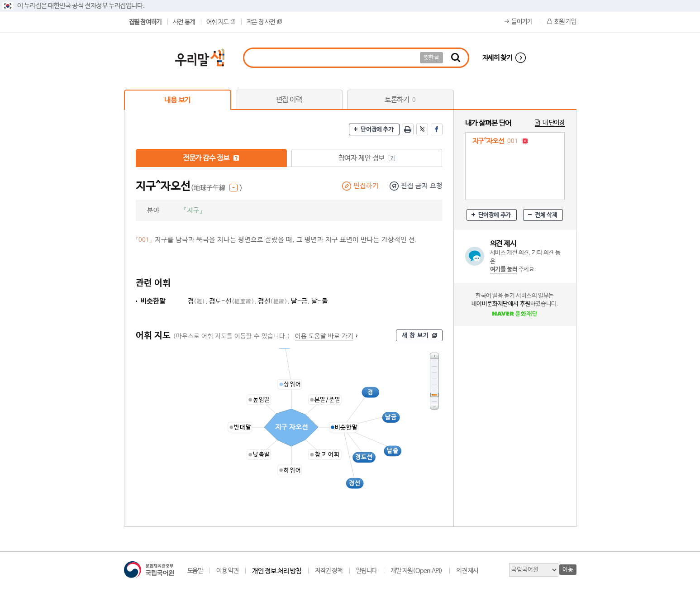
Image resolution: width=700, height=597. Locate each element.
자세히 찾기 (497, 58)
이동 (568, 570)
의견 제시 (467, 571)
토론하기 (400, 100)
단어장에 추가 (377, 130)
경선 (273, 301)
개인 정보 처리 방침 (277, 571)
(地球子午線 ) (217, 188)
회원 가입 (565, 22)
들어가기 (522, 22)
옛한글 (431, 58)
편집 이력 (289, 100)
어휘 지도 (221, 22)
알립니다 (367, 571)
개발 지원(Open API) (417, 571)
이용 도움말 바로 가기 (324, 336)
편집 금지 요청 (422, 186)
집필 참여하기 (145, 22)
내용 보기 (177, 100)
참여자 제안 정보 (367, 158)
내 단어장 (554, 123)
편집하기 (366, 186)
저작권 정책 (329, 571)
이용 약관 (227, 571)
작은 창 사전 (264, 22)
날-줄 (320, 301)
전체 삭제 (546, 215)
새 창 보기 (415, 336)
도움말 (195, 571)
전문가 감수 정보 (211, 158)
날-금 (299, 301)
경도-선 (232, 301)
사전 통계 (184, 22)
